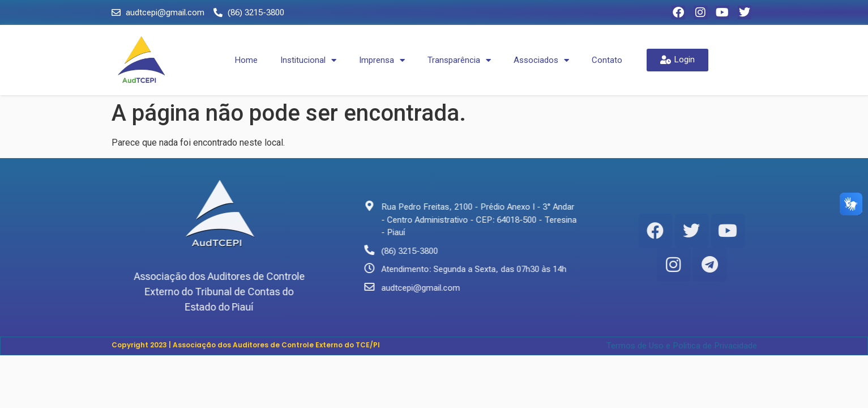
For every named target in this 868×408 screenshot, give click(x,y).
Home (246, 60)
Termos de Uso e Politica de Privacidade (681, 346)
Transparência (459, 60)
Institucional (308, 60)
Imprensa (382, 60)
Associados (541, 60)
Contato (607, 60)
